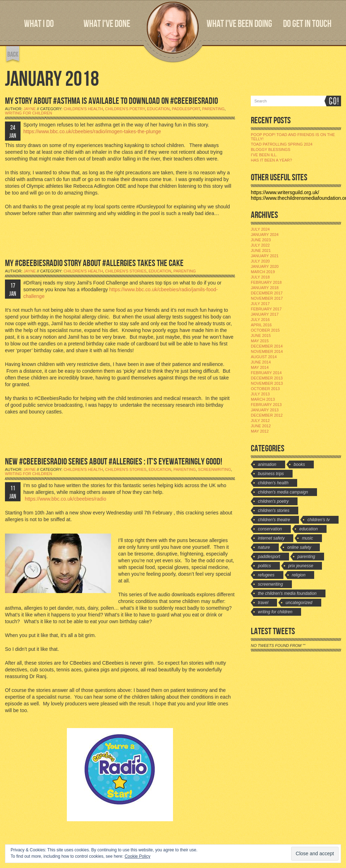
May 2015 (260, 341)
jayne (30, 109)
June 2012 (261, 426)
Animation (267, 464)
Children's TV (319, 520)
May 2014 (260, 367)
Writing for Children (28, 113)
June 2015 (261, 336)
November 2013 (267, 383)
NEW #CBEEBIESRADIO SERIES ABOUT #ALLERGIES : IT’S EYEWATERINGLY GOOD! (114, 462)
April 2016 (261, 325)
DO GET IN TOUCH (307, 24)
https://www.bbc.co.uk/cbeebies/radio (65, 499)
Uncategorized (299, 603)
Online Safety (299, 547)
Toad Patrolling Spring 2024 (282, 144)
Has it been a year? (271, 160)
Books (299, 464)
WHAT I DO (39, 24)
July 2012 (260, 421)
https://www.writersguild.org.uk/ (285, 192)
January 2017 (265, 314)
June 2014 (261, 362)
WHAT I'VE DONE (107, 24)
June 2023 (261, 240)
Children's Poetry (125, 109)
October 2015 (265, 330)
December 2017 (267, 293)
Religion (299, 575)
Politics (264, 566)
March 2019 (263, 272)
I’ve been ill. (264, 155)
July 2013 (260, 394)
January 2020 (265, 266)
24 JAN (13, 132)
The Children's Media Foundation (287, 593)
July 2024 (260, 229)
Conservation (270, 529)
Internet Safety (271, 538)
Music (307, 538)
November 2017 (267, 298)
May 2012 (260, 431)
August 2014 (264, 357)
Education (158, 109)
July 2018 (260, 277)
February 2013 (266, 405)
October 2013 (265, 389)
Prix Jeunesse (301, 566)
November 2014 (267, 351)
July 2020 (260, 261)
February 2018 (266, 282)
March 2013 (263, 399)
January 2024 (265, 235)
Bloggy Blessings (271, 150)
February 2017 (266, 309)
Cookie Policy (137, 856)
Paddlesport (186, 109)
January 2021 (265, 256)
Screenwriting (215, 469)
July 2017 (260, 304)
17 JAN (13, 290)
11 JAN (13, 492)
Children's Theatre (274, 520)
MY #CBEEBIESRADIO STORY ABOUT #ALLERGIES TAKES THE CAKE (94, 263)
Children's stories (126, 271)
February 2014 (266, 373)
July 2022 (260, 245)
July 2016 (260, 320)
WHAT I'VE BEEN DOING (239, 24)
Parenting (213, 109)
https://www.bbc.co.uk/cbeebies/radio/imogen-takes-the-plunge (92, 131)
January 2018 (265, 288)
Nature (264, 547)
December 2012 (267, 415)
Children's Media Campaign (283, 492)
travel (263, 603)
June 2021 (261, 250)
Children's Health (83, 109)
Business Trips (271, 474)
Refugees (266, 575)
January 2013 (265, 410)
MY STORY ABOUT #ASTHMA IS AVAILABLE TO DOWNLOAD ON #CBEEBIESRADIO (111, 101)
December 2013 (267, 378)
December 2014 (267, 346)
